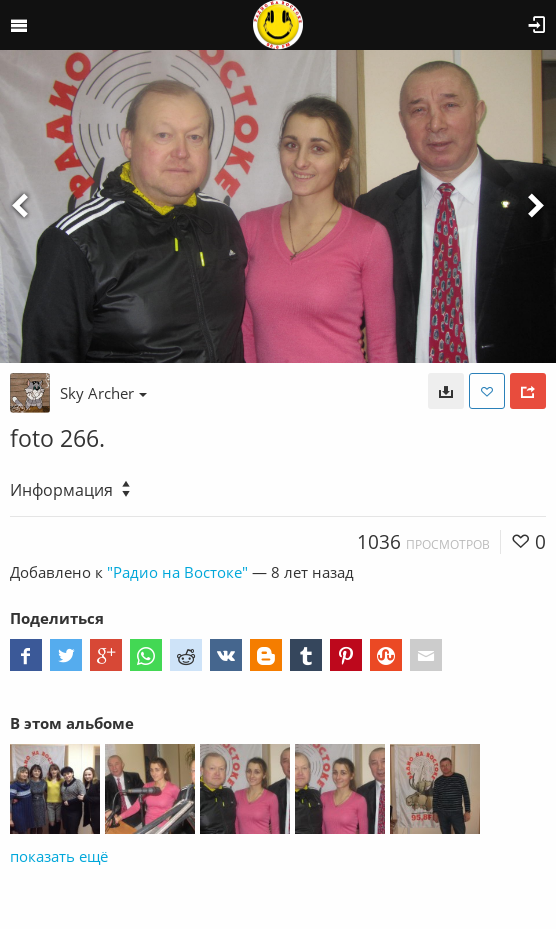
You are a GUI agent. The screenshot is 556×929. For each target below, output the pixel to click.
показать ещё (59, 856)
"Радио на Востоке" (177, 572)
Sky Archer (103, 393)
